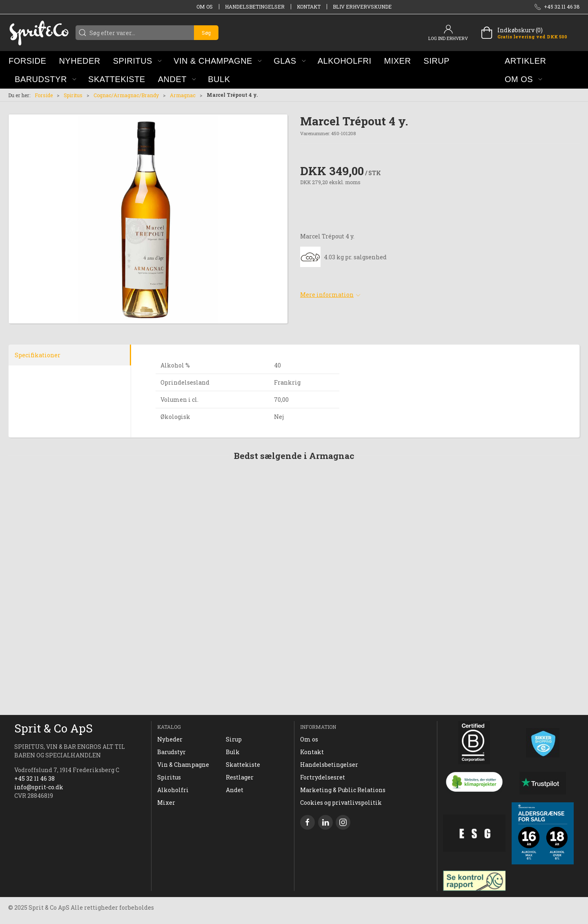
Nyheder (170, 739)
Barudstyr (171, 752)
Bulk (233, 752)
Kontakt (309, 7)
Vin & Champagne (183, 765)
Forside (44, 95)
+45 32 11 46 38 (35, 778)
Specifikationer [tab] (38, 355)
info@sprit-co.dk (39, 787)
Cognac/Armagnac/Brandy (126, 95)
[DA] (39, 33)
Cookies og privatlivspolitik (341, 803)
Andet (235, 790)
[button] (137, 61)
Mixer (166, 803)
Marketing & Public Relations (343, 790)
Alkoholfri (173, 790)
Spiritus (73, 95)
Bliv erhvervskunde (362, 7)
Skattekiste (243, 765)
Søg (206, 33)
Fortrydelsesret (323, 777)
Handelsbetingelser (255, 7)
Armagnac (183, 95)
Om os (205, 7)
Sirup (234, 739)
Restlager (240, 777)
